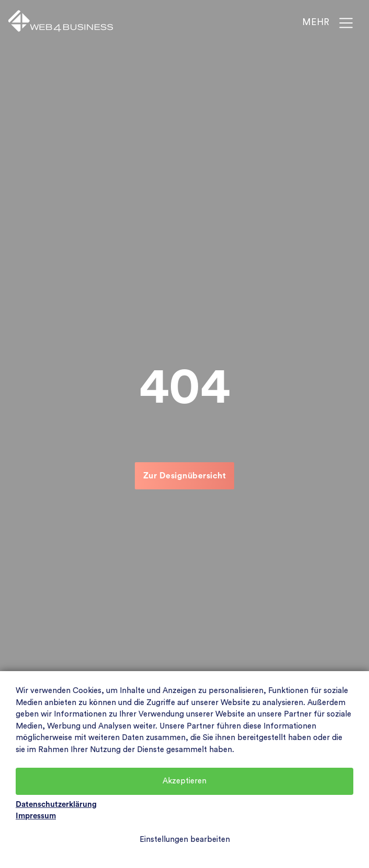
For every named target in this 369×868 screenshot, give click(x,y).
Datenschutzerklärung (56, 805)
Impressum (36, 816)
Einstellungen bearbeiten (185, 840)
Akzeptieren (184, 781)
